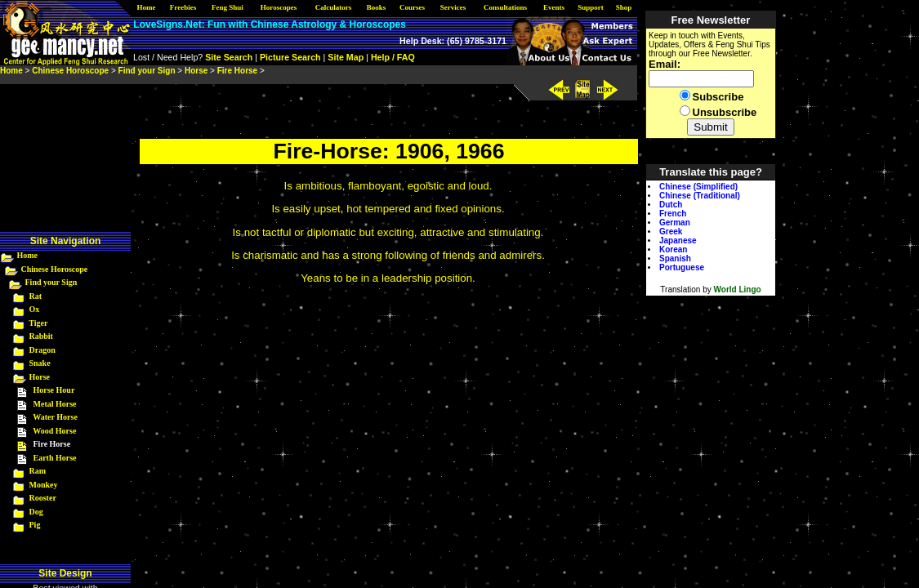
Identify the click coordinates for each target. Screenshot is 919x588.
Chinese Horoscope (55, 269)
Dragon (42, 350)
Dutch (671, 205)
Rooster (43, 498)
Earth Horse (55, 458)
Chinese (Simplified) (698, 187)
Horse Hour (54, 390)
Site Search (229, 57)
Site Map (346, 57)
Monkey (44, 485)
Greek (671, 232)
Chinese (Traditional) (700, 196)
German (675, 223)
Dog (36, 512)
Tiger (38, 323)
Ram (38, 471)
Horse (40, 377)
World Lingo (738, 290)
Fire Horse (237, 71)
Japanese (678, 241)
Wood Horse (54, 431)
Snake (40, 363)
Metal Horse (55, 404)
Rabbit (41, 336)
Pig (35, 525)
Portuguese (682, 267)
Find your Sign (51, 282)
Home (28, 255)
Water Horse (55, 417)
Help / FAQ (393, 57)
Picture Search (290, 57)
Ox (35, 309)
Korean (673, 249)
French (673, 214)
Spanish (675, 258)
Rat (36, 296)
